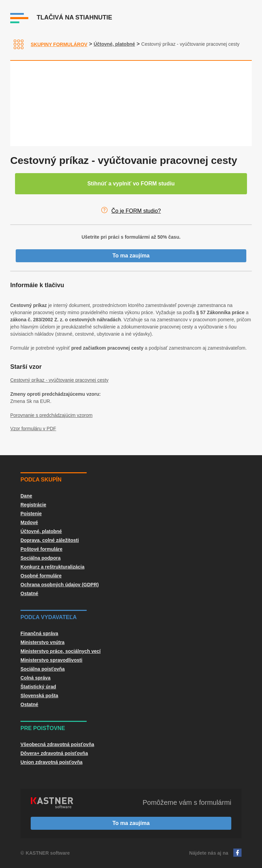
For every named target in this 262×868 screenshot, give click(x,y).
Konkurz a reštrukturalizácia (53, 567)
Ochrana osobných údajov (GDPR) (60, 585)
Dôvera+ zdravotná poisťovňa (54, 753)
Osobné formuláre (41, 576)
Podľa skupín (41, 480)
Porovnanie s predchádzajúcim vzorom (51, 415)
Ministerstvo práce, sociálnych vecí (61, 651)
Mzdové (29, 522)
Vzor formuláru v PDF (33, 429)
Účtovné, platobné (114, 44)
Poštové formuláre (41, 549)
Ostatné (29, 593)
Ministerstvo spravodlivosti (51, 660)
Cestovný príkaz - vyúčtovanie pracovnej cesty (59, 380)
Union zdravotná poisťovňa (52, 762)
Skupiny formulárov (59, 44)
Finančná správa (39, 633)
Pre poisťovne (43, 728)
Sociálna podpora (40, 558)
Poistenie (31, 514)
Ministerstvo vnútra (42, 642)
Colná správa (35, 678)
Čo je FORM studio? (136, 211)
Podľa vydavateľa (49, 617)
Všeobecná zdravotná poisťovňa (57, 744)
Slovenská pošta (39, 696)
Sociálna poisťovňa (43, 669)
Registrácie (33, 505)
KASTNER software (48, 853)
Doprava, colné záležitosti (50, 540)
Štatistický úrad (38, 687)
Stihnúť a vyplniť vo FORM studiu (131, 184)
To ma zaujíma (131, 256)
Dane (26, 496)
